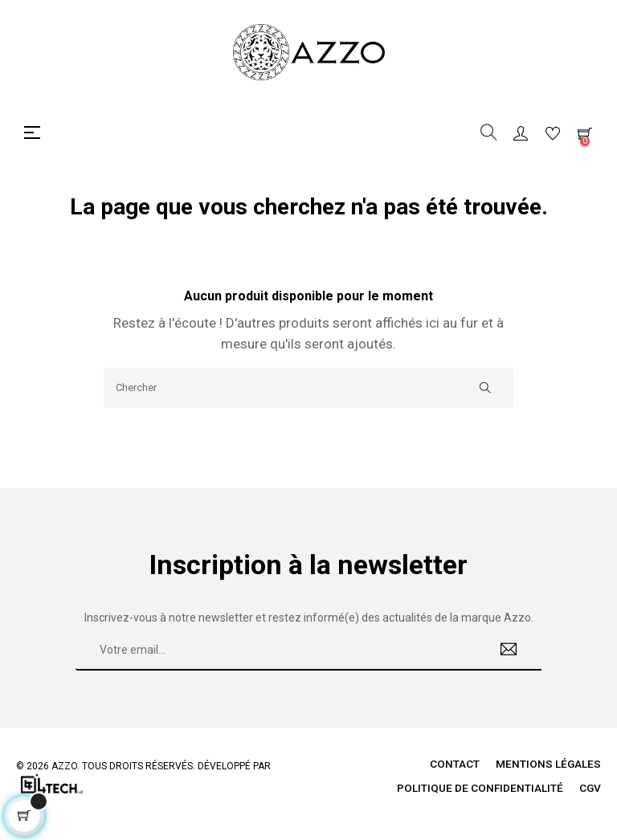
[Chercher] (308, 388)
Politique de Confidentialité (479, 788)
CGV (590, 788)
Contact (454, 764)
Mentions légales (548, 764)
